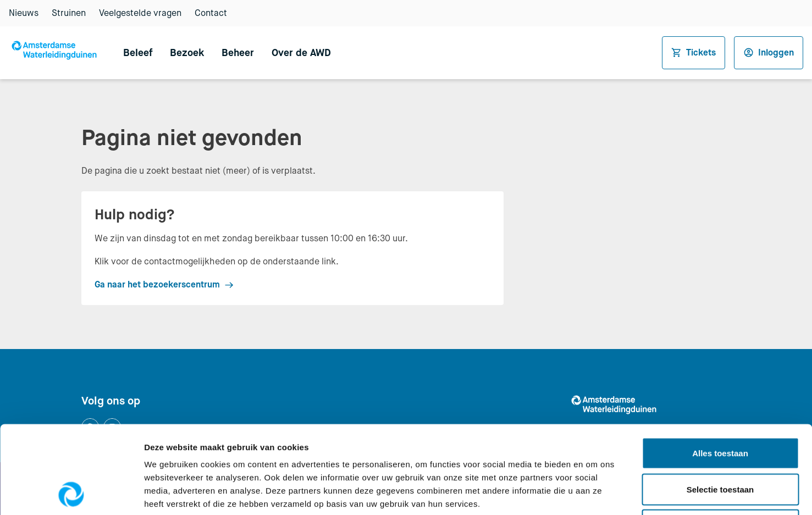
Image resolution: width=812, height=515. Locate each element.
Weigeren (720, 443)
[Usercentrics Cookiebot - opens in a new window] (71, 494)
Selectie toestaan (720, 407)
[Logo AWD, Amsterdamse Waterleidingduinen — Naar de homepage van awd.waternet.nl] (57, 53)
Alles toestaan (720, 371)
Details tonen (594, 493)
